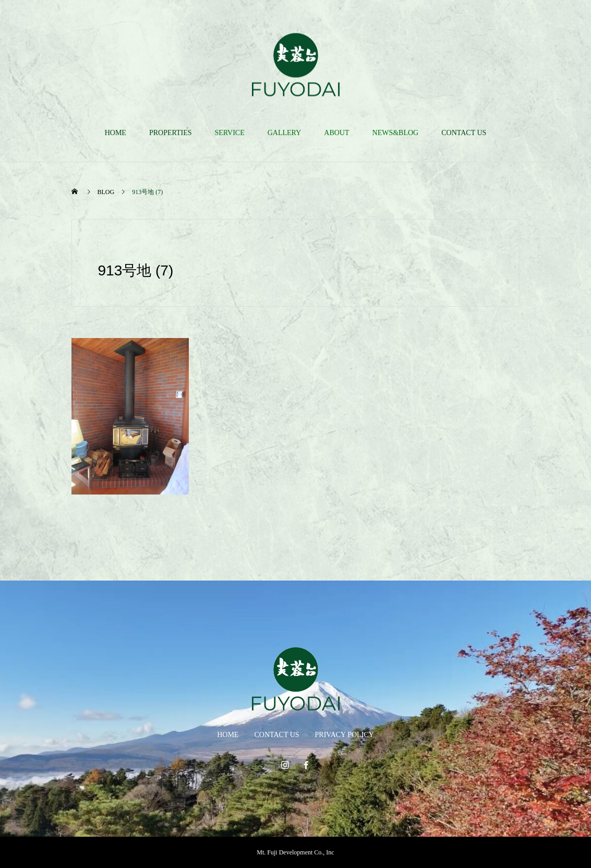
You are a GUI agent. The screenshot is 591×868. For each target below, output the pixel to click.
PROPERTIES (171, 133)
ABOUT (336, 133)
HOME (116, 133)
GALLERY (285, 133)
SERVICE (230, 133)
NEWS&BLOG (396, 133)
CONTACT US (464, 133)
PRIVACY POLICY (345, 735)
